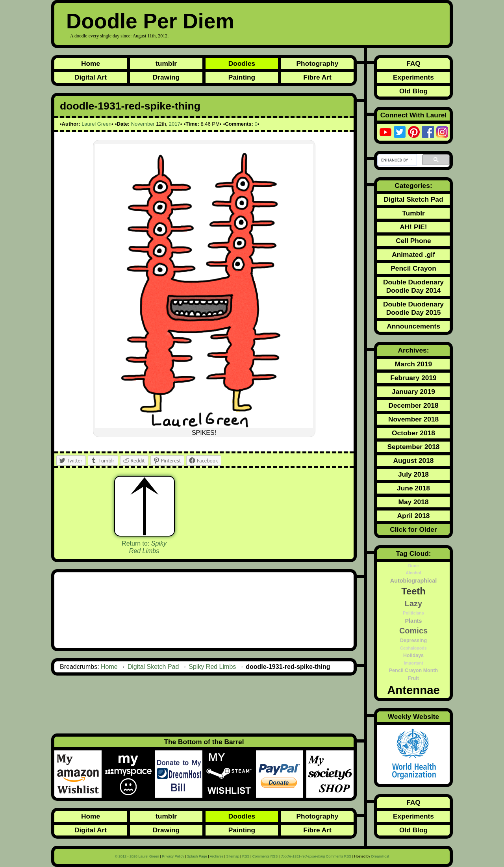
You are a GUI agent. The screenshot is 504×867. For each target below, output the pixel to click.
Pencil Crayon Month (413, 670)
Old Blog (413, 91)
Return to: (144, 547)
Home (91, 63)
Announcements (413, 326)
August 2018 (413, 460)
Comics (413, 631)
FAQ (413, 63)
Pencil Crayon (413, 268)
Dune (414, 566)
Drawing (166, 77)
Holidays (413, 655)
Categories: (413, 186)
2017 (175, 124)
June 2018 (413, 488)
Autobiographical (413, 581)
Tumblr (413, 213)
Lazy (413, 603)
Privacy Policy (173, 856)
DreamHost (380, 856)
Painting (242, 77)
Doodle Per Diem (150, 21)
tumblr (166, 63)
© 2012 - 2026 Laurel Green (137, 856)
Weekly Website (413, 717)
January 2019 (413, 392)
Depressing (413, 641)
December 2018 (413, 405)
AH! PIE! (413, 227)
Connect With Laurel (413, 115)
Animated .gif (413, 254)
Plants (413, 621)
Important (413, 663)
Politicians (413, 613)
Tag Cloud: (413, 553)
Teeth (413, 591)
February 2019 (413, 378)
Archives (217, 856)
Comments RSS (265, 856)
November (143, 124)
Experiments (413, 77)
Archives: (414, 350)
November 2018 (413, 419)
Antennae (413, 690)
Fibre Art (317, 77)
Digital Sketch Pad (153, 667)
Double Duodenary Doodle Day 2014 (413, 286)
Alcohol (413, 573)
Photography (318, 63)
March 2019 (413, 364)
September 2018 (414, 447)
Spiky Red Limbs (212, 667)
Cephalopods (413, 648)
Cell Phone (413, 241)
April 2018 (414, 516)
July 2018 (413, 474)
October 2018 (413, 433)
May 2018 (413, 502)
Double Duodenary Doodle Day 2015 (413, 308)
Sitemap (233, 856)
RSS (246, 856)
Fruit (413, 678)
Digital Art (91, 77)
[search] (396, 160)
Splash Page (197, 856)
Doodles (242, 63)
